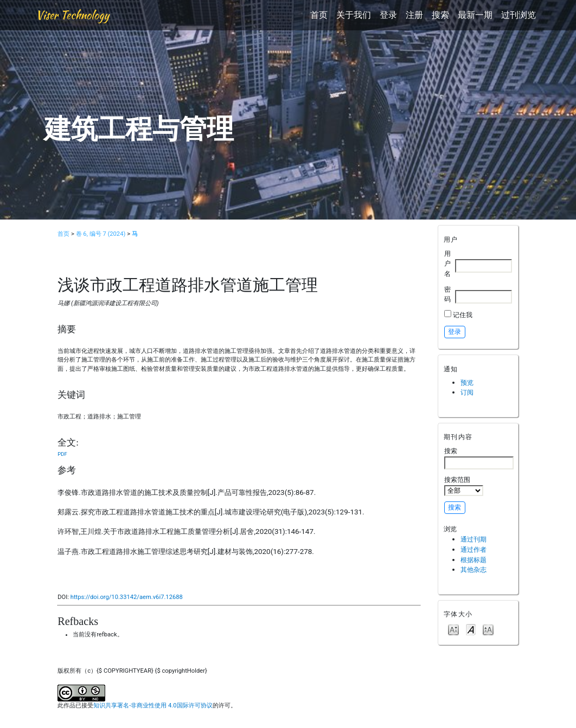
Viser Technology (72, 15)
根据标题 (473, 560)
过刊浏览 (519, 15)
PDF (62, 454)
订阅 (467, 392)
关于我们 (354, 15)
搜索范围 (464, 486)
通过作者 (473, 549)
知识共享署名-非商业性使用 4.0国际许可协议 (153, 706)
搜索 (440, 15)
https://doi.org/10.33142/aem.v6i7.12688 (127, 597)
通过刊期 (473, 539)
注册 (414, 15)
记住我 (463, 315)
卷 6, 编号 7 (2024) (101, 234)
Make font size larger (488, 629)
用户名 (447, 263)
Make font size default (471, 629)
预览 (467, 382)
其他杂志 (473, 569)
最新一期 (475, 15)
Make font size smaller (453, 629)
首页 (319, 15)
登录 (388, 15)
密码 (447, 294)
